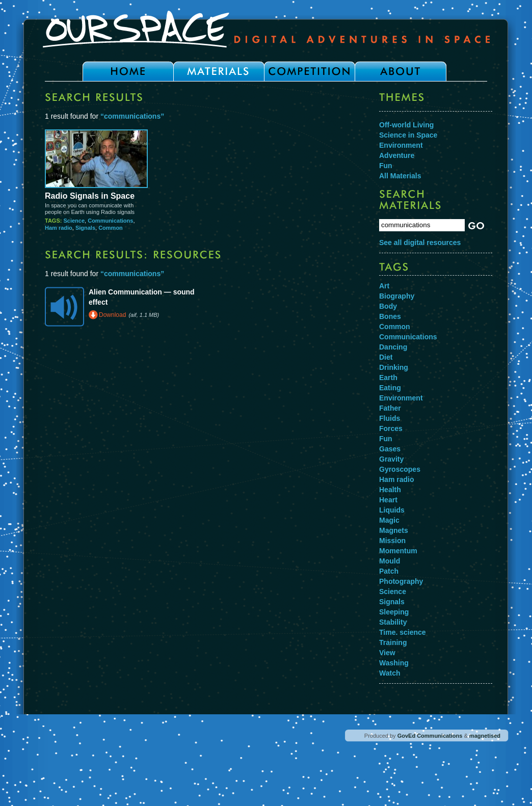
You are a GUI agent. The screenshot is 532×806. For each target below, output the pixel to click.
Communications (110, 221)
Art (384, 286)
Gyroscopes (400, 469)
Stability (393, 622)
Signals (85, 228)
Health (390, 490)
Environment (401, 145)
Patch (389, 571)
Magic (389, 520)
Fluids (390, 418)
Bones (390, 316)
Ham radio (59, 228)
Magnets (394, 530)
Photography (401, 581)
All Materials (400, 176)
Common (111, 228)
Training (393, 642)
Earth (388, 378)
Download (112, 315)
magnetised (485, 736)
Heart (388, 500)
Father (390, 408)
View (387, 653)
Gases (390, 449)
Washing (394, 663)
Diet (386, 357)
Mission (392, 541)
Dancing (393, 347)
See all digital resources (420, 243)
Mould (390, 561)
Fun (386, 166)
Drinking (394, 367)
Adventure (397, 155)
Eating (390, 388)
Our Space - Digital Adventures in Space (266, 29)
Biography (397, 296)
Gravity (391, 459)
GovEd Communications (430, 736)
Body (388, 306)
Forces (391, 428)
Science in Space (408, 135)
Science (74, 221)
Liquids (392, 510)
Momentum (398, 551)
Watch (390, 673)
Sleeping (394, 612)
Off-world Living (406, 125)
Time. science (403, 632)
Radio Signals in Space (90, 196)
